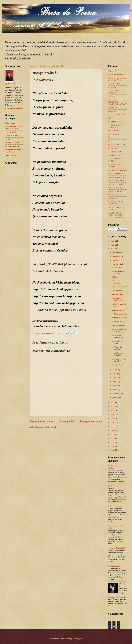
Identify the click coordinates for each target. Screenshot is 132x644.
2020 (113, 414)
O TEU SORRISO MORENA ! (114, 160)
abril (115, 386)
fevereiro (116, 394)
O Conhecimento (114, 566)
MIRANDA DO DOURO (117, 74)
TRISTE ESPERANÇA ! (116, 145)
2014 (113, 438)
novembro (117, 256)
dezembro (116, 252)
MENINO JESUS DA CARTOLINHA (115, 203)
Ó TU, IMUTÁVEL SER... (117, 115)
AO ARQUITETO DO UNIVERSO (116, 126)
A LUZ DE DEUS (114, 84)
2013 (113, 442)
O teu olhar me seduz (118, 342)
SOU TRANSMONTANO (117, 181)
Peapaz (7, 139)
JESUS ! (111, 138)
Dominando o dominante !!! (119, 299)
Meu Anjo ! (112, 111)
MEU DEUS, (113, 148)
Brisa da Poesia (13, 84)
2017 (113, 426)
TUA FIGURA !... (114, 195)
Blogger (79, 639)
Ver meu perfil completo (14, 108)
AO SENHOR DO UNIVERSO (114, 165)
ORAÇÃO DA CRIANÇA (117, 177)
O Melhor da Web (11, 136)
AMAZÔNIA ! (113, 131)
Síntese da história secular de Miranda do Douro (117, 79)
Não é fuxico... (118, 291)
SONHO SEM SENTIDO (117, 174)
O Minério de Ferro (120, 314)
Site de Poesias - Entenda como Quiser (14, 151)
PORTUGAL (112, 96)
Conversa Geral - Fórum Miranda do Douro (14, 128)
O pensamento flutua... (118, 282)
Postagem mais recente (41, 421)
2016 (113, 430)
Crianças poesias (11, 132)
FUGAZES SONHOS (115, 188)
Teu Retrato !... (113, 87)
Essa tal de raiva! (119, 365)
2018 (113, 422)
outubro (116, 260)
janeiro (116, 398)
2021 (113, 411)
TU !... (110, 141)
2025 (113, 245)
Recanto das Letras (12, 146)
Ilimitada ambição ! (120, 287)
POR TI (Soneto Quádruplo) (114, 92)
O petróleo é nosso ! (120, 318)
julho (115, 374)
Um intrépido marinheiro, (118, 336)
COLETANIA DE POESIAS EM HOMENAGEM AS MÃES (117, 102)
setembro (116, 264)
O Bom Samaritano (115, 506)
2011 (113, 450)
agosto (115, 370)
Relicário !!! (117, 322)
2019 (113, 418)
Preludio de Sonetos (12, 143)
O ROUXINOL (113, 198)
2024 (113, 249)
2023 (113, 403)
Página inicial (66, 421)
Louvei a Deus (113, 108)
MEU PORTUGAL (115, 122)
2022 (113, 407)
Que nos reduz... (118, 294)
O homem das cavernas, (117, 348)
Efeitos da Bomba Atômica (119, 272)
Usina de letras (10, 155)
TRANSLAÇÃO (113, 134)
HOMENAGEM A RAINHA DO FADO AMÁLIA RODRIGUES (116, 215)
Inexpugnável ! (118, 267)
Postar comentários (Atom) (46, 427)
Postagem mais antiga (91, 421)
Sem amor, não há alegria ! (119, 360)
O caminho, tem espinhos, (118, 354)
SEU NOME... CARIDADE (117, 170)
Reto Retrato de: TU (115, 191)
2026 (113, 241)
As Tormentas (10, 123)
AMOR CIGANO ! (114, 155)
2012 (113, 446)
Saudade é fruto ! (119, 310)
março (115, 390)
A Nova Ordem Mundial (117, 548)
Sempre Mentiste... (119, 325)
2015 (113, 434)
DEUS (110, 118)
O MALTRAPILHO (115, 152)
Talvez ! (115, 277)
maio (115, 382)
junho (115, 378)
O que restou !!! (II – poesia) (119, 330)
